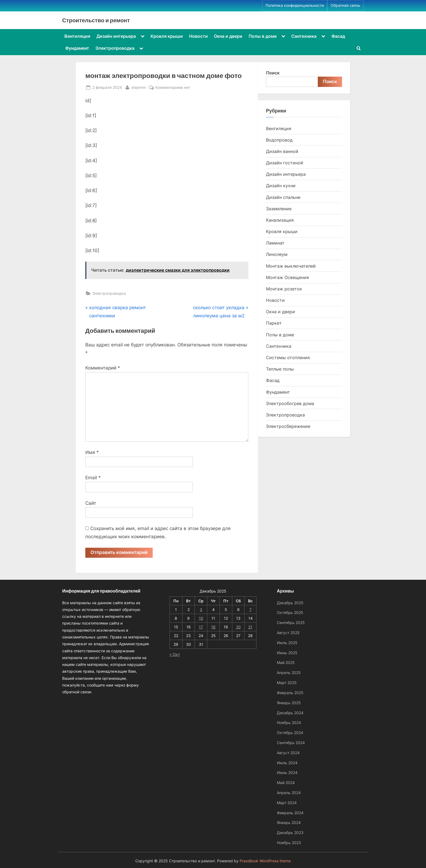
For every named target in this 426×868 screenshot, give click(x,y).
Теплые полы (280, 369)
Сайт (91, 503)
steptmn (139, 87)
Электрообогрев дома (290, 403)
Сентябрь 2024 (291, 743)
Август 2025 (288, 633)
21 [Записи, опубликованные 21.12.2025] (250, 627)
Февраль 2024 (290, 813)
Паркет (274, 323)
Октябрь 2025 (290, 613)
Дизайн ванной (282, 151)
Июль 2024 (287, 763)
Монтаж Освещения (287, 277)
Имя (92, 452)
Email (93, 478)
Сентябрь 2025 (291, 623)
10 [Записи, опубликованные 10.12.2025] (201, 618)
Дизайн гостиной (285, 163)
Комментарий (103, 368)
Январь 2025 (289, 703)
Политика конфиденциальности (295, 5)
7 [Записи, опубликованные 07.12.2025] (250, 610)
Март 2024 (287, 803)
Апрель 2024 (289, 793)
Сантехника (304, 36)
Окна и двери (228, 36)
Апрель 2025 (289, 673)
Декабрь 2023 (290, 833)
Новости (198, 36)
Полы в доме (263, 36)
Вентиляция (77, 36)
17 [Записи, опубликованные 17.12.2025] (201, 627)
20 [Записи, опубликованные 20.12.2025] (238, 627)
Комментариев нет (173, 87)
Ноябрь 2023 (289, 843)
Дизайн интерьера (116, 36)
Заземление (279, 209)
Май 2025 (286, 663)
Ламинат (275, 243)
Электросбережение (288, 426)
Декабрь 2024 (290, 713)
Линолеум (277, 254)
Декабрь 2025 (290, 603)
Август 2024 (288, 753)
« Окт (175, 654)
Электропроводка (115, 48)
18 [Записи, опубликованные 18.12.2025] (213, 627)
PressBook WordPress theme (265, 861)
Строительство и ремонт (96, 20)
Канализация (280, 220)
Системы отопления (288, 358)
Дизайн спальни (283, 197)
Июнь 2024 (287, 773)
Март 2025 (287, 683)
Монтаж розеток (284, 289)
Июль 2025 (287, 643)
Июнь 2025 (287, 653)
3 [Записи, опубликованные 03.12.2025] (201, 610)
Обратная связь (345, 5)
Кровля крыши (167, 36)
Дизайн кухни (281, 186)
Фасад (338, 36)
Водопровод (279, 140)
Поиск (273, 73)
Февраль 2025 (290, 693)
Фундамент (77, 48)
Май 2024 (286, 783)
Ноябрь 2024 (289, 723)
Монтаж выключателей (291, 266)
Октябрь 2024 (290, 733)
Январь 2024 (289, 823)
